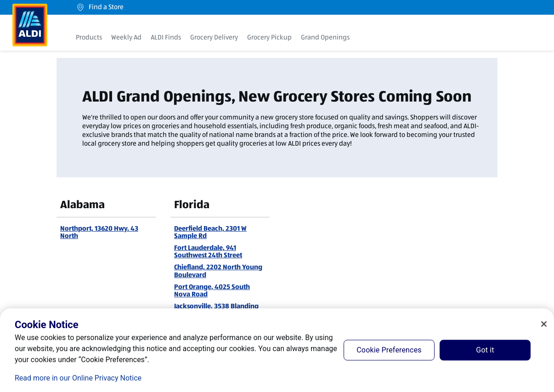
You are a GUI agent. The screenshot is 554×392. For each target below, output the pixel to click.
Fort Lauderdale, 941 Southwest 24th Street (208, 251)
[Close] (544, 324)
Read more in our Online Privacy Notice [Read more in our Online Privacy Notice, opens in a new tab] (78, 378)
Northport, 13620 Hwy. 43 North (99, 232)
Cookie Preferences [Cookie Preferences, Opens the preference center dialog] (389, 350)
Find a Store (100, 7)
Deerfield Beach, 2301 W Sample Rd (210, 232)
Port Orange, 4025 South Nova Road (212, 290)
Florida (192, 205)
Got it (485, 350)
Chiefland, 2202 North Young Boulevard (218, 271)
